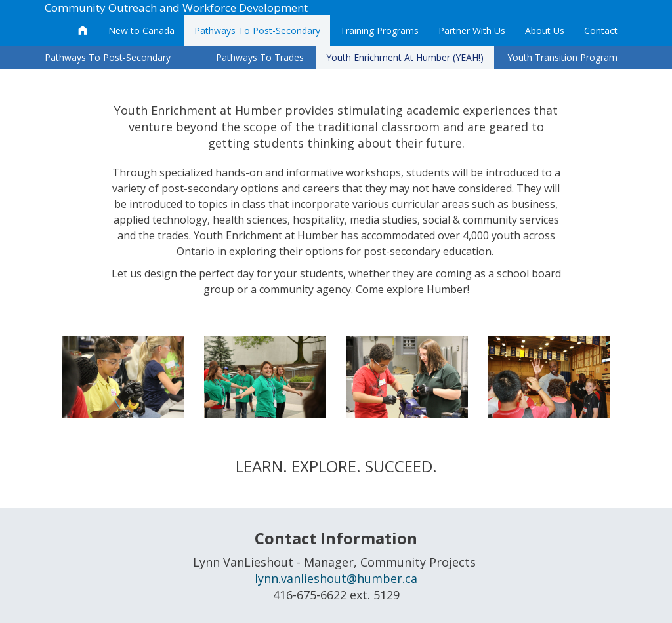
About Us (545, 30)
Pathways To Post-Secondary (257, 30)
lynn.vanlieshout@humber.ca (336, 578)
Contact (601, 30)
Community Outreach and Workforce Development (176, 8)
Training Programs (379, 30)
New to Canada (141, 30)
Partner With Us (472, 30)
